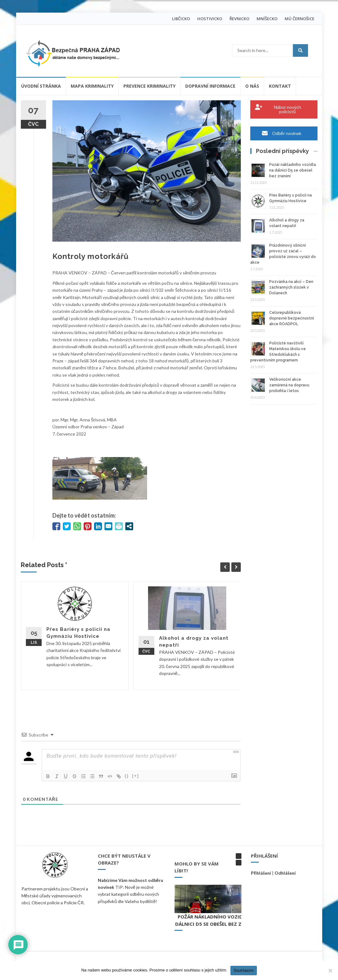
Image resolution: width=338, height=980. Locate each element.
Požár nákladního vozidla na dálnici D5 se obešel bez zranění (293, 170)
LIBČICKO (181, 19)
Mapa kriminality (92, 86)
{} (127, 776)
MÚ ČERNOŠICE (299, 19)
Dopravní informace (210, 86)
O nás (252, 86)
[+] (136, 776)
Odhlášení (285, 873)
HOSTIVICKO (210, 19)
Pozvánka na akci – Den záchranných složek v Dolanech (291, 287)
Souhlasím (244, 970)
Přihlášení (261, 873)
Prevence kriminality (149, 86)
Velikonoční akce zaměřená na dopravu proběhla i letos (289, 385)
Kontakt (280, 86)
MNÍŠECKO (267, 19)
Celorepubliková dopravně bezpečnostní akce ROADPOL (292, 318)
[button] (239, 856)
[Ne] (330, 971)
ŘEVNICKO (239, 19)
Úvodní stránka (41, 86)
